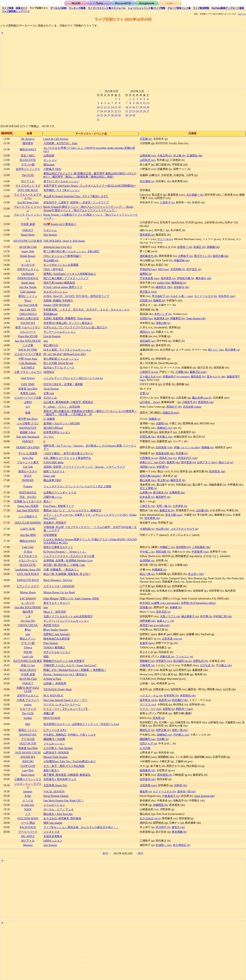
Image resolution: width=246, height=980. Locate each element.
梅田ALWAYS (28, 149)
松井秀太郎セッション (57, 432)
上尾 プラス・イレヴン (28, 372)
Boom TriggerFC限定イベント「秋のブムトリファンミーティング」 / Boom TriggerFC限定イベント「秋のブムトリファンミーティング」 (88, 208)
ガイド (22, 8)
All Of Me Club (28, 247)
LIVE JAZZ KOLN (28, 574)
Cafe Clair (28, 547)
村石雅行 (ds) (180, 700)
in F (28, 407)
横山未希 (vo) (148, 480)
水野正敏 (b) (163, 730)
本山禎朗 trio (51, 260)
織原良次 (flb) (164, 287)
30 (119, 115)
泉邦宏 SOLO (51, 625)
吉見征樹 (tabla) (192, 407)
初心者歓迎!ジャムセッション (61, 359)
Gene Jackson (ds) (204, 796)
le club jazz (28, 805)
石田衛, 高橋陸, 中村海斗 (58, 300)
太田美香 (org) (148, 785)
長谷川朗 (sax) (174, 515)
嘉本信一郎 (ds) (186, 791)
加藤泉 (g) (155, 419)
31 (98, 120)
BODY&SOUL (28, 492)
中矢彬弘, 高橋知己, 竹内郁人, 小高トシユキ (70, 735)
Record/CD (123, 3)
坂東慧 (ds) (173, 462)
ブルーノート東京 (28, 462)
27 (109, 115)
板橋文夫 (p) (167, 510)
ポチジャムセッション (57, 652)
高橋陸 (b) (159, 300)
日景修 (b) (146, 139)
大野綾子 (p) (185, 256)
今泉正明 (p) (165, 156)
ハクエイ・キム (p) (151, 695)
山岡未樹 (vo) (148, 156)
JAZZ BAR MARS (28, 818)
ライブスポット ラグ (28, 186)
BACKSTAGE (28, 827)
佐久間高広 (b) (182, 845)
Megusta (28, 845)
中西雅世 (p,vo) (149, 458)
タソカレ (49, 437)
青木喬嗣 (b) (179, 832)
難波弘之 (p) (147, 730)
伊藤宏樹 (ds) (182, 260)
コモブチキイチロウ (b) (184, 529)
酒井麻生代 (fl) (149, 256)
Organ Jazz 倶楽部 (28, 506)
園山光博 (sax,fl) (202, 398)
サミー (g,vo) (165, 239)
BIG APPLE (28, 836)
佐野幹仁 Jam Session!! (57, 634)
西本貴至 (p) (147, 235)
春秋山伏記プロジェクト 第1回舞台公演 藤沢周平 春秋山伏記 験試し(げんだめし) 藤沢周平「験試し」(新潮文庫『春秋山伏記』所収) (90, 175)
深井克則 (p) (163, 612)
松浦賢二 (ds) (164, 845)
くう (28, 260)
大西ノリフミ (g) (170, 616)
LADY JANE (28, 529)
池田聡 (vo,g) (147, 467)
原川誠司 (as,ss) (182, 661)
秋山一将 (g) (147, 574)
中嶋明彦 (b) (160, 805)
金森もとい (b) (165, 621)
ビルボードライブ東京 (28, 354)
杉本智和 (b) (171, 695)
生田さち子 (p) (148, 743)
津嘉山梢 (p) (163, 323)
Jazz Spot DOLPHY (28, 510)
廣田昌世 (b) (198, 377)
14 (112, 107)
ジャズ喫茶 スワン (28, 423)
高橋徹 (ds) (213, 247)
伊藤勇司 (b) (177, 318)
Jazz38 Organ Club (28, 202)
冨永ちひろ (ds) (216, 377)
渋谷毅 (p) (163, 739)
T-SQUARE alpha (54, 462)
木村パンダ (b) (163, 314)
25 (102, 115)
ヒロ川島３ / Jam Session (58, 748)
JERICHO (28, 761)
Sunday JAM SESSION (57, 305)
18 (102, 111)
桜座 (28, 413)
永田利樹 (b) (178, 269)
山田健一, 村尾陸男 (55, 683)
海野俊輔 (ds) (148, 621)
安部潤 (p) (162, 467)
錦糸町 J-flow (28, 432)
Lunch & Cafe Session (56, 139)
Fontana (28, 486)
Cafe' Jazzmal (28, 292)
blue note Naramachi (28, 437)
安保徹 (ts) (146, 607)
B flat (28, 796)
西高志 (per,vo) (168, 458)
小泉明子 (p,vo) (149, 372)
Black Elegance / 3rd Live (58, 580)
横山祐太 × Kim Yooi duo (58, 814)
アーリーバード (28, 832)
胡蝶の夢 (49, 713)
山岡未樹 (49, 156)
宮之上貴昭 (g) (148, 488)
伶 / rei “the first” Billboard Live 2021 (65, 354)
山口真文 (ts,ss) (150, 402)
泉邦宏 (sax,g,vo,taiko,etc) (155, 625)
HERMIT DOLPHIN (28, 447)
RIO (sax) (163, 269)
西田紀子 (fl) (174, 407)
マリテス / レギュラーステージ (62, 704)
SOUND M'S (28, 323)
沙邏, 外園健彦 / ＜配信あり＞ (61, 569)
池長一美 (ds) (180, 730)
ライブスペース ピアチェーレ (28, 196)
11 (102, 107)
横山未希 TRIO (52, 480)
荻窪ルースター (28, 471)
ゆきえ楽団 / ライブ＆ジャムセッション (67, 350)
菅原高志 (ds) (206, 402)
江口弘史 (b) (207, 665)
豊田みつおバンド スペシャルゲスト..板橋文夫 (72, 510)
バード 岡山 (28, 823)
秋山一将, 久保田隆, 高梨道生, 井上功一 (67, 574)
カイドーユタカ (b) (206, 296)
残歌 (46, 656)
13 (109, 107)
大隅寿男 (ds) (177, 492)
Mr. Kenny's (28, 139)
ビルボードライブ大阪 (28, 398)
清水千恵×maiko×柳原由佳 (59, 283)
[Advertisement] (116, 63)
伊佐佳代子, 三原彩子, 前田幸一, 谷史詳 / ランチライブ (76, 202)
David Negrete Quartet (56, 796)
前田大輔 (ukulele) (150, 476)
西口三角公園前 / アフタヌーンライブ (66, 278)
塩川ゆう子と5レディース (59, 367)
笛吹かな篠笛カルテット (58, 547)
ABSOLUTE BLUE (28, 580)
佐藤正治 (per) (171, 413)
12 (105, 107)
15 (116, 107)
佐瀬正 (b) (199, 247)
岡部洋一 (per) (184, 709)
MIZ (28, 724)
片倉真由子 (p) (171, 796)
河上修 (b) (179, 156)
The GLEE (28, 175)
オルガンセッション (56, 292)
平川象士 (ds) (224, 665)
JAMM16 (49, 372)
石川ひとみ (50, 398)
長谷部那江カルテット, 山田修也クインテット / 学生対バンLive (81, 724)
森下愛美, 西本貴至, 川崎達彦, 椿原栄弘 (67, 775)
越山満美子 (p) (190, 616)
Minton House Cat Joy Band (59, 592)
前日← (107, 853)
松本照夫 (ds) (217, 471)
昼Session (49, 165)
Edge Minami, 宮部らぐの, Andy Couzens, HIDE (71, 598)
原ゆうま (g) (226, 462)
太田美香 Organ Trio (55, 785)
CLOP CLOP (28, 766)
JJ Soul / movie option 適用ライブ (63, 287)
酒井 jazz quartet (53, 823)
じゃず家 (28, 345)
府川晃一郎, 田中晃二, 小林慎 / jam (64, 565)
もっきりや (28, 603)
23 (119, 111)
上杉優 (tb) (202, 510)
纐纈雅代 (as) (148, 739)
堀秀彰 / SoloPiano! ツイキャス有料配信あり (70, 274)
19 (105, 111)
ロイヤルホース (28, 556)
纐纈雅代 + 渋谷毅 (54, 739)
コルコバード (28, 332)
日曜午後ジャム (53, 497)
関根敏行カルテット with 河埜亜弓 (64, 661)
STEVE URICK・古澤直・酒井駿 (63, 384)
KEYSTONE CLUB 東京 (28, 241)
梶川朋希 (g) (232, 350)
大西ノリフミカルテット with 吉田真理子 (68, 616)
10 (98, 107)
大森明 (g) (162, 423)
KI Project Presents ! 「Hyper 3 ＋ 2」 (65, 552)
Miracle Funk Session (56, 757)
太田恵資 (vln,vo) (172, 639)
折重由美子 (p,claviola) (176, 377)
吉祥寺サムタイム (28, 269)
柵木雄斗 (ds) (204, 278)
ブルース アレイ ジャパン (28, 208)
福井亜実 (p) (168, 278)
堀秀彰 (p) (146, 274)
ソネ (28, 616)
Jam (46, 341)
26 (105, 115)
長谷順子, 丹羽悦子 (55, 523)
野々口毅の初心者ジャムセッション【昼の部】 (72, 251)
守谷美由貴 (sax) (150, 278)
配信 (201, 8)
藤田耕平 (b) (163, 497)
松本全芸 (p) (147, 497)
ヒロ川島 (145, 748)
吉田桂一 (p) (184, 247)
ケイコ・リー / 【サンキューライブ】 (66, 709)
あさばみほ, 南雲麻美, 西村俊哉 (62, 818)
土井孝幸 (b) (180, 506)
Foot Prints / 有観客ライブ (59, 506)
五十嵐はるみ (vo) (150, 377)
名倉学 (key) (147, 643)
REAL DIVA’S (28, 670)
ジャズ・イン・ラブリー (28, 785)
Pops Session (51, 643)
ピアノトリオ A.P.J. (55, 730)
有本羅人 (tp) (165, 437)
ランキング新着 (77, 8)
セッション (50, 160)
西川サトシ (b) (203, 256)
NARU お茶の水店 (28, 318)
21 (112, 111)
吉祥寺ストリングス (28, 169)
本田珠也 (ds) (188, 695)
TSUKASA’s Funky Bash (58, 689)
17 (98, 111)
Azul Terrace (28, 378)
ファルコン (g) (184, 656)
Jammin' (28, 791)
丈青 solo (49, 393)
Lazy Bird (28, 770)
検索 (8, 8)
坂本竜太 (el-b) (149, 700)
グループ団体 (179, 8)
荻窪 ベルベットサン (28, 327)
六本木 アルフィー (28, 700)
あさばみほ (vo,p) (150, 818)
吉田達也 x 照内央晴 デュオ (60, 779)
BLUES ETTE (28, 160)
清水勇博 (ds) (152, 518)
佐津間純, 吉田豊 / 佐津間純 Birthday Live (68, 560)
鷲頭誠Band (50, 314)
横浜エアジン (28, 639)
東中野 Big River (28, 419)
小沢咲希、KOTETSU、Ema (60, 143)
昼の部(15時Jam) (53, 428)
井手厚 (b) (206, 616)
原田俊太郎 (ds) (165, 453)
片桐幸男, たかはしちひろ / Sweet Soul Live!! (70, 665)
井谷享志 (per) (227, 296)
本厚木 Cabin (28, 393)
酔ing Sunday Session (56, 630)
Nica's (28, 300)
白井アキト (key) (207, 462)
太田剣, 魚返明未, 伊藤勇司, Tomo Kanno (68, 318)
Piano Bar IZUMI (28, 336)
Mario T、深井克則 (55, 612)
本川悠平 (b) (163, 827)
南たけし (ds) (216, 350)
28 (112, 115)
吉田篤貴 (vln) (164, 447)
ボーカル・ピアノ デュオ (59, 809)
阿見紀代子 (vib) (188, 458)
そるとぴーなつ (28, 560)
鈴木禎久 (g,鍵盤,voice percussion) (160, 603)
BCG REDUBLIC (54, 695)
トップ (16, 11)
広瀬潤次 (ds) (194, 156)
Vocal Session (51, 389)
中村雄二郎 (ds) (223, 616)
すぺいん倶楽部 (28, 453)
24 (98, 115)
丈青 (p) (144, 393)
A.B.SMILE (28, 367)
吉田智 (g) (169, 709)
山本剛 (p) (146, 492)
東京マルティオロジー (57, 603)
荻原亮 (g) (165, 700)
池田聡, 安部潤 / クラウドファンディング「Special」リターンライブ (84, 467)
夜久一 (47, 501)
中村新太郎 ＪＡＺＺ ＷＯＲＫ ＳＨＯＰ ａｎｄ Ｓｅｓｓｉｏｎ (86, 310)
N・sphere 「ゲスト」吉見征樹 (62, 407)
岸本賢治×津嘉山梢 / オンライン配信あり (68, 323)
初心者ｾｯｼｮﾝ (51, 345)
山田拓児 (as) (148, 160)
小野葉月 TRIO (52, 169)
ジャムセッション (54, 743)
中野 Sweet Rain (28, 359)
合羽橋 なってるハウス (28, 501)
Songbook (146, 3)
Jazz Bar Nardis (28, 287)
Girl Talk (28, 467)
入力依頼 (58, 8)
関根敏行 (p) (147, 661)
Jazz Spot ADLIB (28, 305)
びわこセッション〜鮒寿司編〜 (62, 256)
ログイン (242, 14)
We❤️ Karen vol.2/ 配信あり (60, 224)
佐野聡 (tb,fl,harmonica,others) (199, 603)
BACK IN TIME (28, 350)
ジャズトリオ (52, 832)
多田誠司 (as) (148, 341)
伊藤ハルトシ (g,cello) (187, 447)
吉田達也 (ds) (148, 779)
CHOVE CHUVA (28, 625)
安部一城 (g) (164, 506)
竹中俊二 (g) (147, 552)
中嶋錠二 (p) (167, 547)
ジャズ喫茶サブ (28, 516)
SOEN (28, 809)
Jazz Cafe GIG (28, 310)
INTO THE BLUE (28, 190)
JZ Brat (28, 552)
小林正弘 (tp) (147, 506)
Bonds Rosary (28, 256)
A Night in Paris (52, 679)
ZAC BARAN (28, 598)
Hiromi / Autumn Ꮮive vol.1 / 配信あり (65, 674)
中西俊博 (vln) (200, 552)
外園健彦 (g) (159, 569)
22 (116, 111)
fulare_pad (49, 476)
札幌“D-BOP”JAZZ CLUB (28, 689)
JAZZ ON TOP (28, 743)
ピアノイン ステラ (28, 586)
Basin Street (28, 235)
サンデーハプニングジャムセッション (66, 621)
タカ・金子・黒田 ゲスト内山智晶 (64, 766)
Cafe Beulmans (28, 363)
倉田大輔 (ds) (221, 256)
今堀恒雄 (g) (147, 529)
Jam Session (50, 235)
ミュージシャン (146, 8)
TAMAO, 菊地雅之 (54, 647)
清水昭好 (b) (183, 547)
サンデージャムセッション (60, 332)
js (44, 441)
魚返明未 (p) (161, 318)
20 (109, 111)
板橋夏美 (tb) (147, 770)
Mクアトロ (28, 181)
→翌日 (139, 853)
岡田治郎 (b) (163, 552)
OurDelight (28, 274)
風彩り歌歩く (52, 770)
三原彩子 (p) (167, 202)
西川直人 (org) (148, 292)
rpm (28, 634)
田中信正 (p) (194, 269)
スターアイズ (28, 709)
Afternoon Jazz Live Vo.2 (58, 247)
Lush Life (28, 656)
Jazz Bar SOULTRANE (28, 341)
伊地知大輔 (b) (185, 278)
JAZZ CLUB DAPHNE (28, 523)
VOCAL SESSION (54, 791)
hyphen (28, 718)
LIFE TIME (28, 384)
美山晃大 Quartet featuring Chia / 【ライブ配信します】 (76, 196)
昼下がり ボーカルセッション (61, 181)
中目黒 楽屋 (28, 224)
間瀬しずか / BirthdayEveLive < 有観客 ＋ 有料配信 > (75, 670)
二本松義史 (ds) (201, 547)
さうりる (28, 800)
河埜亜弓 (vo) (164, 661)
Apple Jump (28, 283)
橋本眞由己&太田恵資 (57, 639)
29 (116, 115)
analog (28, 704)
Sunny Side (28, 251)
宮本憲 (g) (159, 718)
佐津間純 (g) (147, 560)
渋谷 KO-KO (28, 497)
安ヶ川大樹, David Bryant (58, 363)
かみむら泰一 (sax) (182, 296)
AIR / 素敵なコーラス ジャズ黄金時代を (67, 458)
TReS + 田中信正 (53, 269)
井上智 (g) (163, 480)
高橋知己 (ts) (164, 428)
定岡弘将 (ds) (148, 437)
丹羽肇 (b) (182, 453)
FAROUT (28, 230)
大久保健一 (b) (195, 195)
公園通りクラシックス (28, 779)
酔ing (28, 630)
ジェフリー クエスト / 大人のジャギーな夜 (69, 556)
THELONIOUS (28, 314)
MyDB (76, 3)
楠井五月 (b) (178, 480)
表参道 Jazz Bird (28, 389)
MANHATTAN (28, 428)
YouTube (228, 8)
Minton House (28, 592)
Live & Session (52, 336)
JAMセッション (53, 841)
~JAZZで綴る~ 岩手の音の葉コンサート (68, 453)
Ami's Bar (28, 458)
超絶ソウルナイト (54, 471)
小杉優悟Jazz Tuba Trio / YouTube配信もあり (70, 761)
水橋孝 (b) (175, 607)
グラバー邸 (28, 165)
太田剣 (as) (146, 318)
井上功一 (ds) (196, 574)
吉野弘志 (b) (200, 661)
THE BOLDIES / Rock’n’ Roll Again (64, 241)
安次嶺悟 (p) (147, 181)
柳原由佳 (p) (179, 283)
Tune (99, 3)
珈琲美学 (28, 143)
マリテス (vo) (148, 704)
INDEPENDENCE (28, 278)
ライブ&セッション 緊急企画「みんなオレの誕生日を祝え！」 (81, 827)
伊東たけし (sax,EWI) (153, 462)
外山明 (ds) (162, 529)
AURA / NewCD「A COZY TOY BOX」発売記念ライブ (76, 296)
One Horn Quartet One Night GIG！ (64, 800)
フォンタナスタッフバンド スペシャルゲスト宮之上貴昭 (77, 486)
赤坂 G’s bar (28, 665)
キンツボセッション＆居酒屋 (61, 265)
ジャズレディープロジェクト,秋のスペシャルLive (73, 378)
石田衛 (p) (146, 300)
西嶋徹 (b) (207, 447)
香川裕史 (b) (160, 492)
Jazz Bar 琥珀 (28, 535)
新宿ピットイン (28, 296)
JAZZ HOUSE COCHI (28, 752)
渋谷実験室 (50, 535)
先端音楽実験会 (53, 836)
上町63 (28, 402)
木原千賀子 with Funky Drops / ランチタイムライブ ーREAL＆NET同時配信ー (90, 186)
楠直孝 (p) (146, 791)
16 (119, 107)
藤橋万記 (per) (198, 372)
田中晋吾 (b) (188, 462)
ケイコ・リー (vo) (150, 709)
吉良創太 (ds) (181, 287)
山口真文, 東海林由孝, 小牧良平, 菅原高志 (68, 402)
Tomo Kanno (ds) (196, 318)
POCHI (28, 652)
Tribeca (28, 647)
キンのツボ (28, 265)
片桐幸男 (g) (147, 665)
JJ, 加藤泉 (49, 419)
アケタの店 (28, 739)
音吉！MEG (28, 156)
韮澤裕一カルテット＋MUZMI (62, 423)
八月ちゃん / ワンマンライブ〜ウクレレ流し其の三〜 (75, 327)
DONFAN (28, 480)
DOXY (28, 476)
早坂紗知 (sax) (148, 269)
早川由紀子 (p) (160, 296)
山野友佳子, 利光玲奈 (56, 752)
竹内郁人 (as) (181, 735)
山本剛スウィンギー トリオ (60, 492)
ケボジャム (50, 230)
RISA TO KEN (52, 718)
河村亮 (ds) (181, 785)
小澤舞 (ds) (182, 372)
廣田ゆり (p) (147, 332)
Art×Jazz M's (28, 621)
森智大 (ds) (178, 827)
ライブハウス (107, 8)
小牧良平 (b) (189, 402)
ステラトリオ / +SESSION (59, 586)
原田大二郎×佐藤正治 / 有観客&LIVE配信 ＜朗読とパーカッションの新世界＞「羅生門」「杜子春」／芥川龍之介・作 (90, 413)
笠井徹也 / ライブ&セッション (62, 190)
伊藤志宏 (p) (167, 656)
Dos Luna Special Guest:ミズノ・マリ (65, 700)
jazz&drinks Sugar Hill (28, 569)
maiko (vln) (164, 283)
